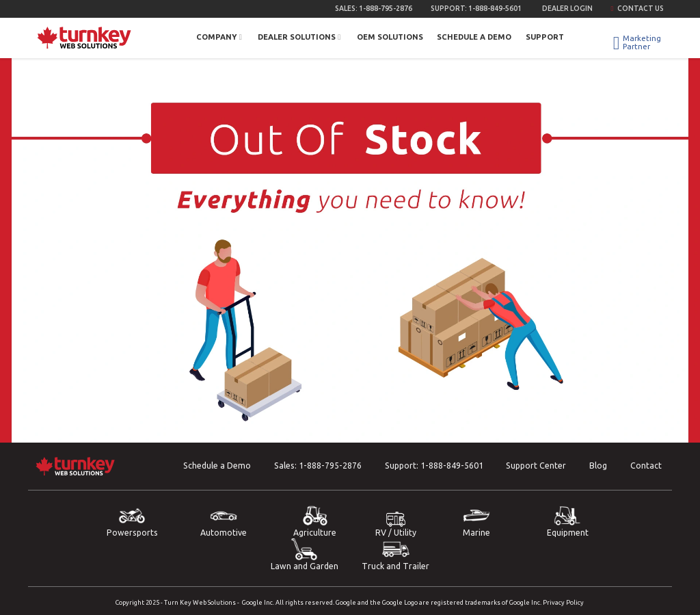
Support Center (536, 466)
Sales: (374, 8)
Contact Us (637, 8)
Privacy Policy (563, 602)
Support (545, 37)
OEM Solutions (390, 37)
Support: (476, 8)
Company (220, 37)
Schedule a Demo (474, 37)
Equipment (567, 521)
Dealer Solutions (300, 37)
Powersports (132, 521)
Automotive (224, 521)
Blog (598, 466)
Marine (476, 521)
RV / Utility (396, 524)
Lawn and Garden (304, 554)
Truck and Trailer (396, 554)
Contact (646, 466)
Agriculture (315, 521)
